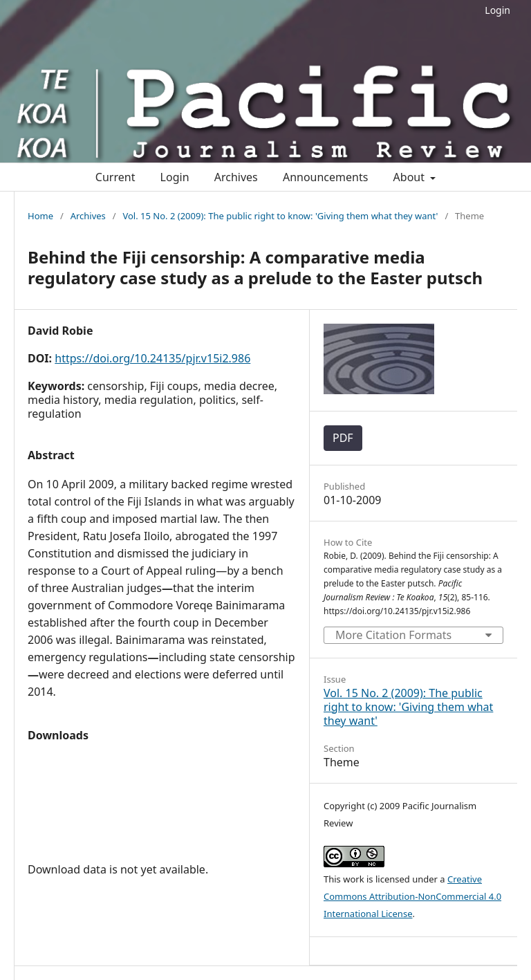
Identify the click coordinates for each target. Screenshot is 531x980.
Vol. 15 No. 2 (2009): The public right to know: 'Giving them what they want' (280, 216)
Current (115, 177)
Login (497, 10)
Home (40, 216)
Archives (236, 177)
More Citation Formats (393, 635)
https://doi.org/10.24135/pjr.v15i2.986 (152, 358)
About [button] (411, 177)
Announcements (325, 177)
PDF (343, 438)
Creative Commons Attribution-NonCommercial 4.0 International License (412, 896)
